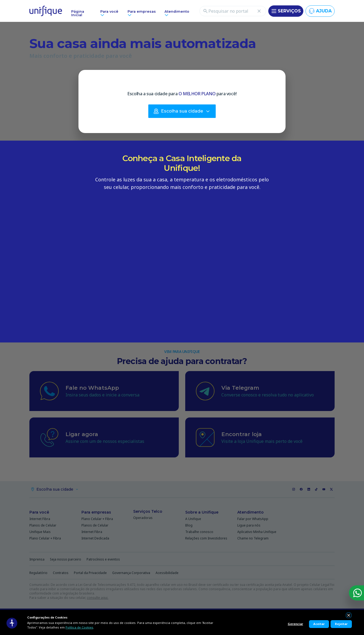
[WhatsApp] (356, 593)
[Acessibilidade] (12, 623)
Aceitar (319, 624)
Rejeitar (341, 624)
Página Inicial (78, 13)
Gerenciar (295, 624)
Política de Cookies (79, 627)
